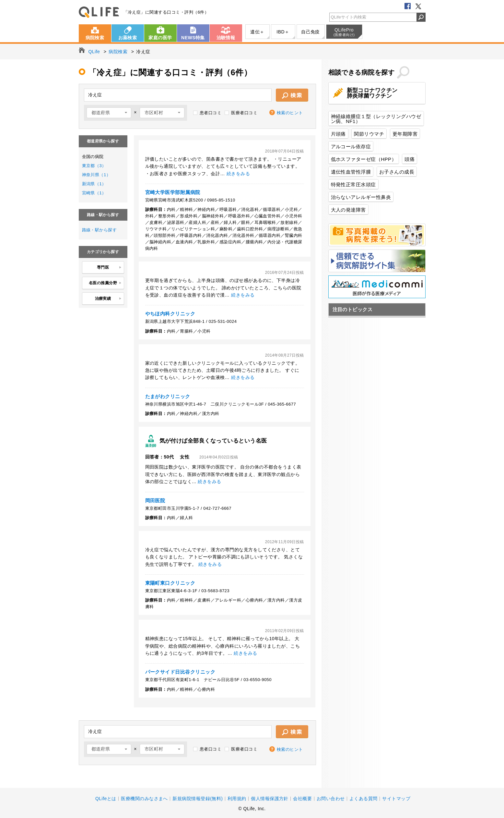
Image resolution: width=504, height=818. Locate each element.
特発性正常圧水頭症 (353, 184)
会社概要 (302, 799)
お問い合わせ (331, 799)
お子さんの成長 (397, 172)
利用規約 (237, 799)
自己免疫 (311, 32)
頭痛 (410, 159)
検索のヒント (290, 113)
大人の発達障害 (348, 210)
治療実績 (108, 299)
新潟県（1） (94, 184)
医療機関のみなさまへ (144, 799)
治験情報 (226, 38)
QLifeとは (106, 799)
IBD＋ (283, 32)
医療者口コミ (244, 113)
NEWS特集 (193, 38)
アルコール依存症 (351, 147)
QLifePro (344, 32)
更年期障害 (405, 134)
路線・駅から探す (100, 230)
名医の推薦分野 (105, 283)
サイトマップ (396, 799)
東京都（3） (94, 166)
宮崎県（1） (94, 193)
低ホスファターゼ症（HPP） (364, 159)
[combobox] (109, 113)
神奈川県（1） (96, 175)
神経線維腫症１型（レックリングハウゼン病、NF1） (376, 119)
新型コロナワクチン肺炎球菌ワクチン (372, 93)
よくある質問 (363, 799)
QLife (99, 12)
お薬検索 (128, 38)
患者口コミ (211, 113)
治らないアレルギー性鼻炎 (361, 197)
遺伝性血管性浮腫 (351, 172)
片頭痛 (338, 134)
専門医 (109, 268)
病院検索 (95, 38)
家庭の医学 (160, 38)
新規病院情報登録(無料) (198, 799)
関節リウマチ (369, 134)
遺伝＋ (257, 32)
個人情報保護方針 (270, 799)
